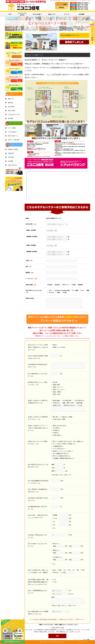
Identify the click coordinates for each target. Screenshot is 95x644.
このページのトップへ (86, 640)
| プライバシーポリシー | (83, 642)
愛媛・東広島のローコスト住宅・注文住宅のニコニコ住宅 (52, 642)
